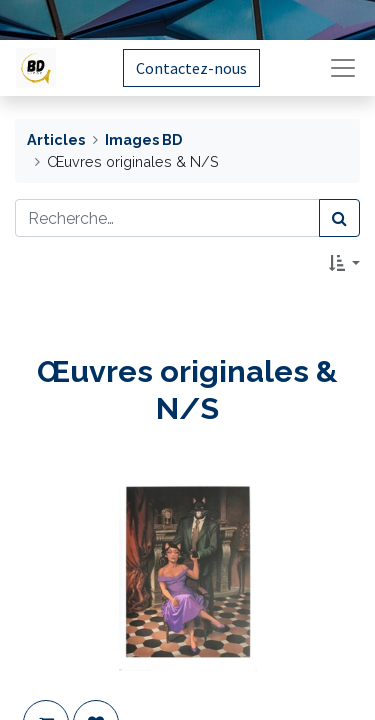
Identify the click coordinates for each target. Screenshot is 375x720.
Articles (56, 139)
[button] (344, 263)
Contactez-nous (191, 68)
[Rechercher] (339, 218)
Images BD (143, 139)
